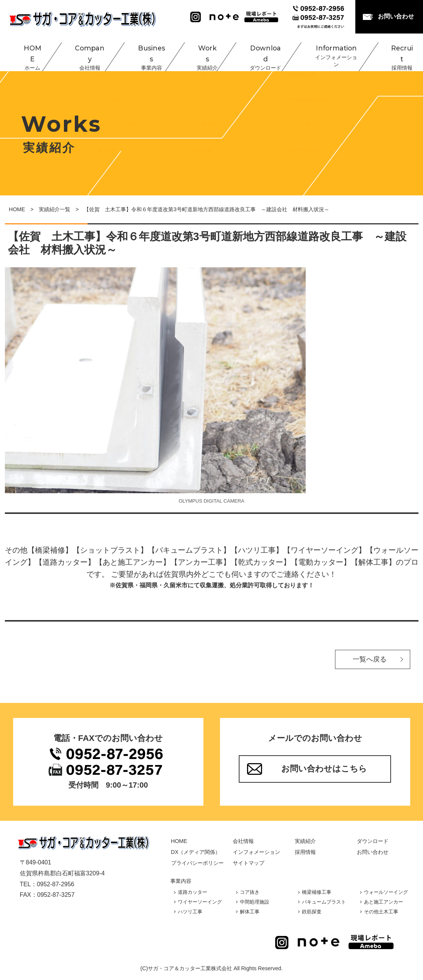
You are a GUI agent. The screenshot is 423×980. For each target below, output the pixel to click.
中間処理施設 (255, 902)
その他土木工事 (381, 912)
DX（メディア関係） (196, 852)
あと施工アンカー (384, 902)
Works (198, 53)
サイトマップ (249, 863)
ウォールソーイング (386, 892)
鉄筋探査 (312, 912)
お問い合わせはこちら (324, 769)
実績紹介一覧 (55, 209)
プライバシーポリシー (197, 863)
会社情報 (243, 841)
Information (326, 53)
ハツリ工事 (190, 912)
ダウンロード (373, 841)
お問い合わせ (396, 16)
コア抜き (250, 892)
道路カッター (193, 892)
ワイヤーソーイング (200, 902)
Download (256, 53)
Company (81, 53)
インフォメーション (256, 852)
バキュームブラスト (324, 902)
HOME (25, 53)
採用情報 (305, 852)
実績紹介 (305, 841)
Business (142, 53)
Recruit (392, 53)
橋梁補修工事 (317, 892)
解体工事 (250, 912)
